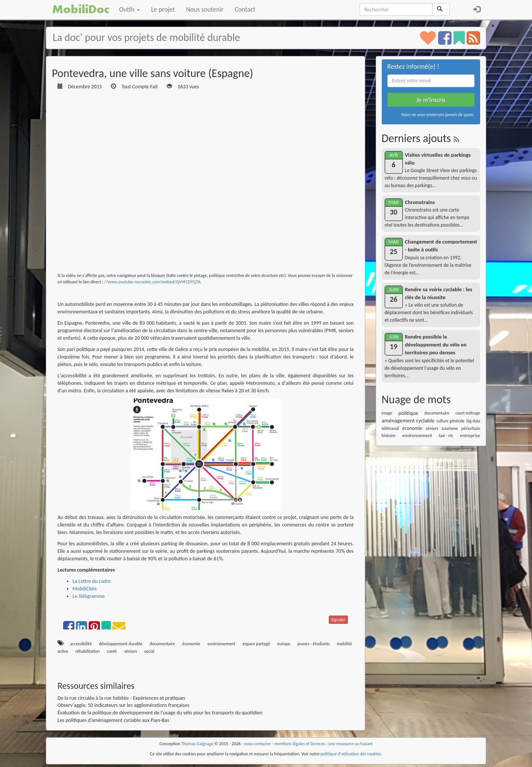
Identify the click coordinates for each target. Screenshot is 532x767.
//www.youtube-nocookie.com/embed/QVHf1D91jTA (152, 282)
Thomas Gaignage (197, 744)
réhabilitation (88, 651)
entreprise (470, 435)
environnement (221, 644)
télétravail (390, 428)
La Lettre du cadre (92, 581)
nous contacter (258, 744)
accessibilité (81, 644)
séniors (130, 651)
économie (191, 644)
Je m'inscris (431, 100)
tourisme (450, 428)
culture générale (451, 421)
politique (408, 413)
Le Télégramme (89, 596)
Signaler (338, 620)
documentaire (162, 644)
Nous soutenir (205, 9)
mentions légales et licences (300, 744)
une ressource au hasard (351, 744)
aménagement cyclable (408, 421)
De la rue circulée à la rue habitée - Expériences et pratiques (121, 698)
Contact (245, 9)
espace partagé (256, 644)
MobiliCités (85, 589)
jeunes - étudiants (313, 644)
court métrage (468, 413)
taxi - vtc (446, 436)
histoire (389, 435)
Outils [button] (129, 9)
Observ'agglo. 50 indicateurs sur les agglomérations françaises (123, 705)
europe (284, 644)
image (387, 413)
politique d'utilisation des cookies (351, 754)
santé (112, 651)
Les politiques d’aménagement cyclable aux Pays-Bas (113, 720)
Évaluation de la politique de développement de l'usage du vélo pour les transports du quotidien (160, 713)
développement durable (121, 644)
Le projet (163, 9)
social (149, 651)
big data (473, 421)
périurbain (471, 428)
